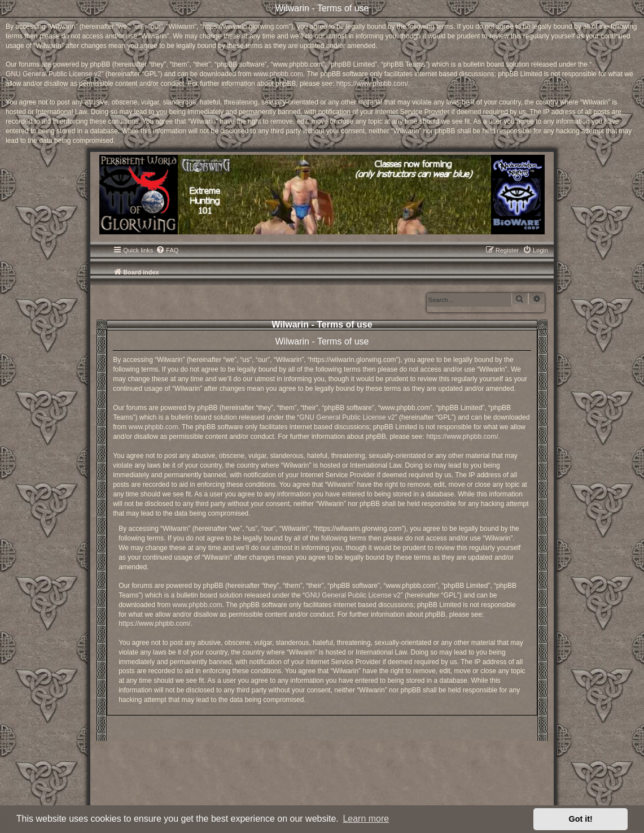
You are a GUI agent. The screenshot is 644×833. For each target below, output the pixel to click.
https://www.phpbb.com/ (372, 84)
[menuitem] (167, 250)
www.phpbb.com (278, 74)
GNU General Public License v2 (53, 74)
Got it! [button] (581, 819)
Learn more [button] (366, 819)
